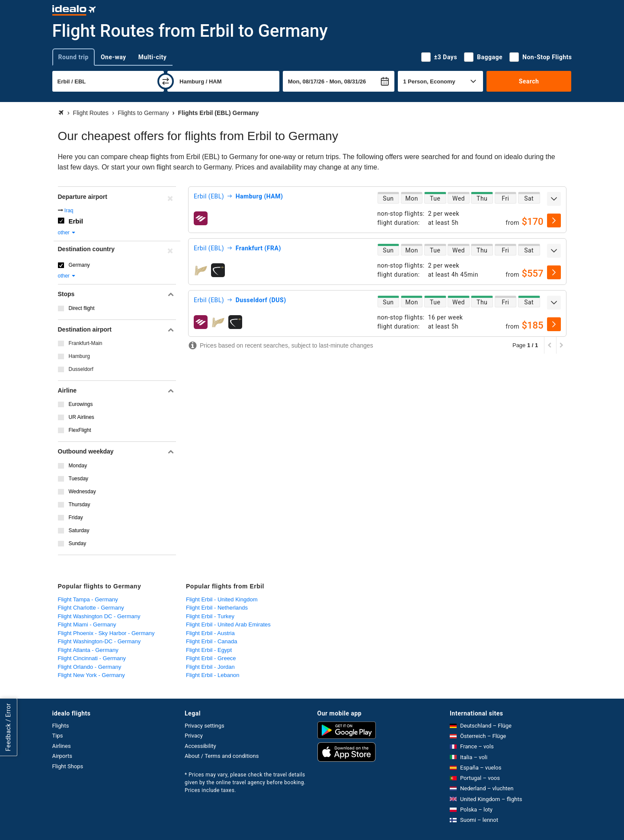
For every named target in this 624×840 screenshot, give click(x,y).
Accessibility (200, 746)
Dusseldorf (81, 369)
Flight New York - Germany (91, 675)
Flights (61, 726)
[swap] (166, 81)
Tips (58, 736)
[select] (554, 220)
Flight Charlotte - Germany (91, 608)
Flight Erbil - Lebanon (213, 675)
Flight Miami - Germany (87, 624)
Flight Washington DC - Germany (99, 616)
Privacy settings (205, 726)
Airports (62, 756)
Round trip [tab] (74, 57)
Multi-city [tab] (153, 57)
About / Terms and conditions (222, 756)
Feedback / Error (8, 727)
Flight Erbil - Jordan (210, 667)
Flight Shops (68, 766)
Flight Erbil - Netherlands (217, 608)
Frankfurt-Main (86, 343)
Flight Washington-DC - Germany (99, 641)
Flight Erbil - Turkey (210, 616)
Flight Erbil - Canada (212, 641)
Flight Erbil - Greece (211, 658)
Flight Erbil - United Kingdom (222, 599)
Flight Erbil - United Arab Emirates (228, 624)
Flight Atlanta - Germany (88, 650)
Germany (79, 265)
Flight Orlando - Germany (90, 667)
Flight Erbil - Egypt (209, 650)
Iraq (69, 211)
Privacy (194, 736)
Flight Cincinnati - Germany (92, 658)
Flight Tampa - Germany (88, 599)
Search (529, 81)
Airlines (62, 746)
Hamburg (79, 356)
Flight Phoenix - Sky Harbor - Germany (106, 633)
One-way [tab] (114, 57)
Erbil (76, 221)
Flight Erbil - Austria (210, 633)
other (67, 233)
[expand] (554, 199)
